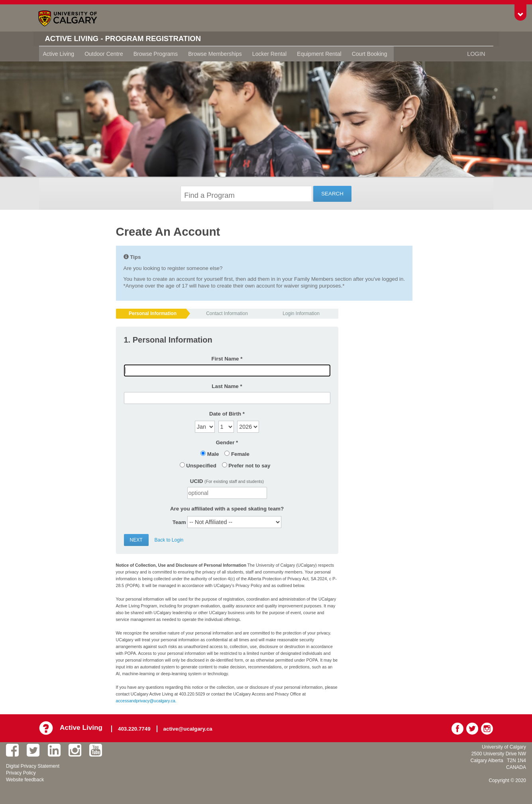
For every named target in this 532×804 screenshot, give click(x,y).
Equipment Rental (319, 54)
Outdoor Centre (104, 54)
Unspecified (201, 466)
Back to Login (169, 540)
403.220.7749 (135, 728)
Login (477, 54)
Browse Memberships (215, 54)
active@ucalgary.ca (189, 728)
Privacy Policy (21, 772)
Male (213, 454)
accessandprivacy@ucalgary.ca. (146, 701)
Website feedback (25, 779)
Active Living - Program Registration (129, 39)
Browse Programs (156, 54)
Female (240, 454)
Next (136, 540)
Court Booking (370, 54)
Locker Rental (269, 54)
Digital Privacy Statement (33, 766)
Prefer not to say (249, 466)
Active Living (59, 54)
